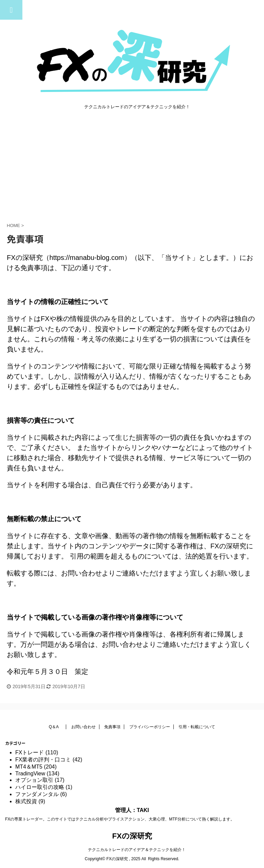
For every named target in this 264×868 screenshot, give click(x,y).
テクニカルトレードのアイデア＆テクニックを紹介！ (132, 850)
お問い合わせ (83, 727)
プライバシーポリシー (150, 727)
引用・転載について (197, 727)
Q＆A (56, 727)
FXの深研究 (132, 836)
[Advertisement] (132, 171)
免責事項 (112, 727)
